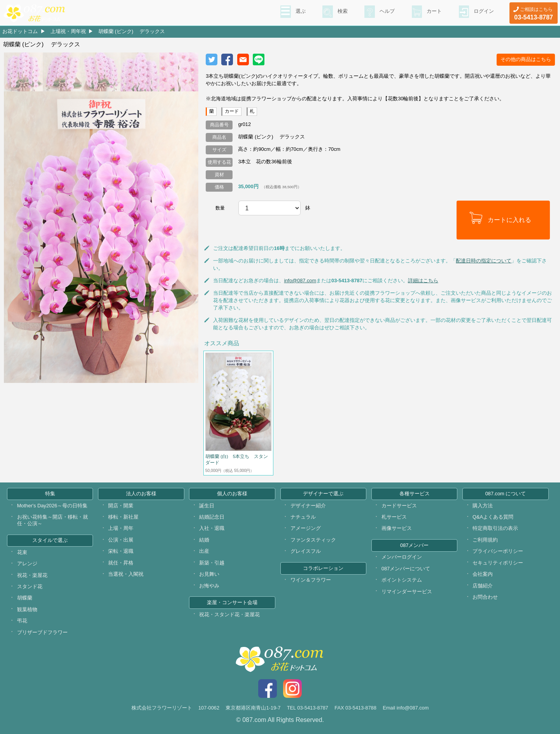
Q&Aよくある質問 (493, 517)
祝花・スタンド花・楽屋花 (229, 614)
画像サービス (397, 528)
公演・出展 (121, 540)
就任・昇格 (121, 563)
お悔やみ (209, 586)
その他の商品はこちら (526, 59)
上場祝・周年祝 (68, 31)
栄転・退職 (121, 551)
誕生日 (207, 506)
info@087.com (300, 280)
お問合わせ (485, 597)
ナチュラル (303, 517)
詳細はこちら (423, 280)
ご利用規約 (485, 540)
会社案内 (483, 574)
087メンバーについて (406, 569)
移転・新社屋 (123, 517)
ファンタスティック (313, 540)
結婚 (204, 540)
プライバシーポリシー (498, 551)
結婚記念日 (212, 517)
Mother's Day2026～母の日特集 (52, 506)
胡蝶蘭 (25, 598)
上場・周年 (121, 528)
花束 (22, 552)
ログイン (483, 12)
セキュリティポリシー (498, 563)
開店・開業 (121, 506)
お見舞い (209, 574)
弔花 (22, 621)
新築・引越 (212, 563)
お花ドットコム (20, 31)
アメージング (306, 528)
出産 (204, 551)
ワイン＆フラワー (311, 580)
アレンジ (27, 564)
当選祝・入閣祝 (126, 574)
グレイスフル (306, 551)
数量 (220, 208)
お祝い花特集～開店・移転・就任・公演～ (52, 520)
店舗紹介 (483, 586)
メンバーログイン (402, 557)
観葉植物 (27, 609)
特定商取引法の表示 (495, 528)
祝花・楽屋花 (32, 575)
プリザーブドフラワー (42, 632)
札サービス (394, 517)
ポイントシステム (402, 580)
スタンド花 (30, 586)
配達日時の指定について (484, 261)
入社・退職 (212, 528)
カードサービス (399, 506)
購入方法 (483, 506)
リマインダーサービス (407, 592)
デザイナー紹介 (308, 506)
